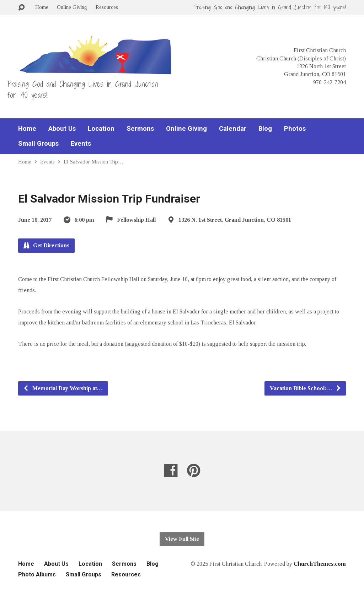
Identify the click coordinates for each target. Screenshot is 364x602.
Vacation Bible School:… (306, 388)
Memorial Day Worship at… (63, 388)
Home (42, 7)
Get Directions (46, 245)
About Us (62, 129)
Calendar (233, 129)
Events (81, 144)
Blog (265, 129)
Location (101, 129)
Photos (295, 129)
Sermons (140, 129)
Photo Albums (37, 574)
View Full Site (182, 539)
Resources (107, 7)
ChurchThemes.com (320, 564)
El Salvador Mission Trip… (93, 162)
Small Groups (38, 144)
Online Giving (72, 7)
